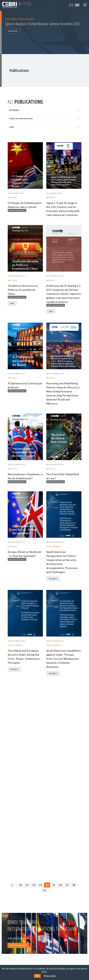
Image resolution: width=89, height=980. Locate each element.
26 (60, 885)
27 (67, 885)
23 (40, 885)
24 (47, 885)
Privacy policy (50, 976)
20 (21, 885)
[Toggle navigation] (85, 5)
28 (74, 885)
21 (27, 885)
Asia (12, 303)
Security (53, 579)
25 (54, 885)
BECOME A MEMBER (18, 945)
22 (34, 885)
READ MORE (13, 31)
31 (44, 890)
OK (37, 976)
